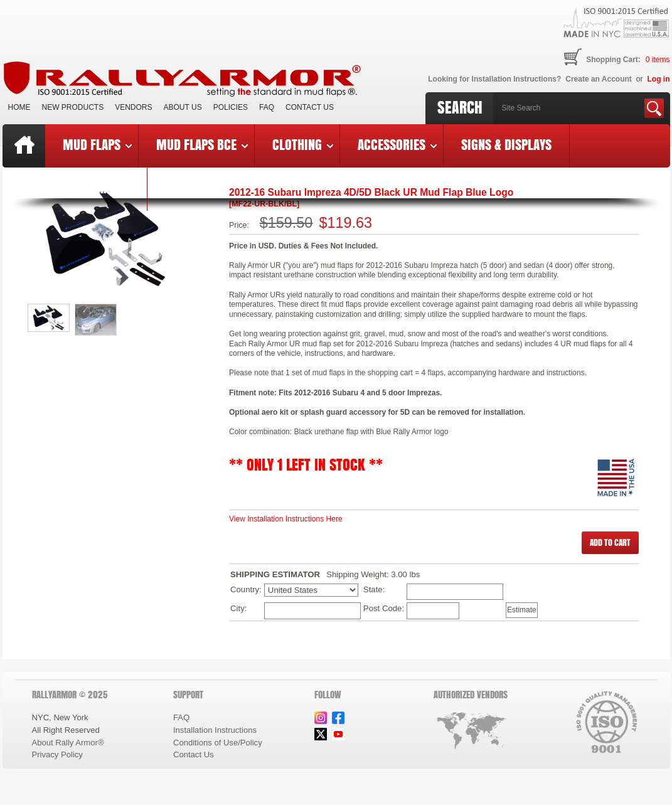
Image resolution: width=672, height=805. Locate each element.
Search (460, 107)
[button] (610, 543)
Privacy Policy (57, 754)
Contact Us (310, 107)
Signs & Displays (506, 144)
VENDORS (133, 107)
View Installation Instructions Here (286, 519)
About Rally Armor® (68, 743)
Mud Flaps (97, 144)
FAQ (267, 107)
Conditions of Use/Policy (218, 743)
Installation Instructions (215, 730)
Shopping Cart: (613, 60)
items (658, 60)
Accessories (397, 144)
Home (19, 107)
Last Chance (96, 188)
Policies (231, 107)
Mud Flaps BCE (202, 144)
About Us (183, 107)
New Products (73, 107)
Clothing (303, 144)
